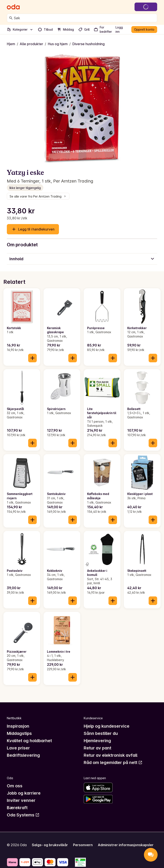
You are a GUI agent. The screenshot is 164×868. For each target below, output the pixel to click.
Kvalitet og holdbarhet (29, 741)
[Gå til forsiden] (13, 7)
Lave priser (18, 748)
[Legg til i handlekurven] (32, 358)
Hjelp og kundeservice (107, 726)
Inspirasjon (18, 726)
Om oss (15, 786)
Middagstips (19, 733)
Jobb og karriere (24, 793)
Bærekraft (17, 808)
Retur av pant (97, 748)
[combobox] (85, 18)
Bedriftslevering (23, 755)
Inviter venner (21, 800)
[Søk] (11, 18)
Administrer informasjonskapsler (126, 845)
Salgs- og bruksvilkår (50, 845)
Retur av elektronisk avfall (111, 755)
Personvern (83, 845)
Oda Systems (23, 815)
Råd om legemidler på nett (113, 762)
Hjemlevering (97, 741)
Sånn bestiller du (101, 733)
